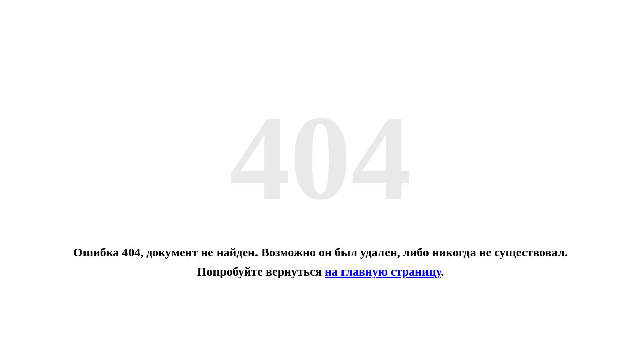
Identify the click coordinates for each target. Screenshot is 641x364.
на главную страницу (383, 271)
